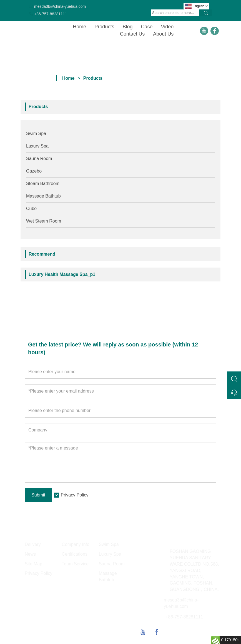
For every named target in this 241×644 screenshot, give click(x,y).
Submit (38, 495)
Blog (127, 27)
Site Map (33, 564)
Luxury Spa (37, 146)
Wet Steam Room (44, 221)
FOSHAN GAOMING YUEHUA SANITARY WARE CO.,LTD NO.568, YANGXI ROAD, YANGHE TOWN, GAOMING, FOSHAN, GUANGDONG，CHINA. (194, 570)
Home (79, 27)
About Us (163, 34)
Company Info (76, 544)
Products (104, 27)
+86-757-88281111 (51, 14)
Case (147, 27)
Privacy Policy (75, 495)
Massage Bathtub (43, 196)
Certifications (74, 554)
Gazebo (34, 171)
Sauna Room (39, 158)
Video (167, 27)
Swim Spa (36, 133)
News (30, 554)
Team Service (75, 564)
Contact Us (132, 34)
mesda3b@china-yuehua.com (60, 6)
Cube (31, 209)
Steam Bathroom (43, 184)
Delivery (33, 544)
